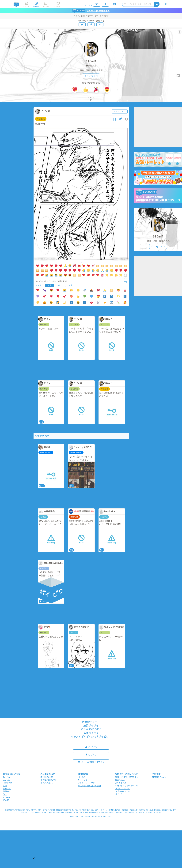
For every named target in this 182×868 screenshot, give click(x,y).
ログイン (91, 747)
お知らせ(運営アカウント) (126, 777)
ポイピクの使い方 (48, 780)
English (6, 777)
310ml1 (91, 61)
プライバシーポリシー (87, 783)
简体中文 (7, 788)
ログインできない (123, 788)
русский (7, 797)
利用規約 (82, 777)
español (7, 780)
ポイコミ (119, 794)
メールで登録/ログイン (91, 762)
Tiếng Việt (8, 783)
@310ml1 (92, 66)
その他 (70, 285)
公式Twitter (120, 780)
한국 (5, 786)
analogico (97, 816)
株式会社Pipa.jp (159, 777)
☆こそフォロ (91, 76)
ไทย (5, 794)
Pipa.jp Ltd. (107, 816)
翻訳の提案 (15, 774)
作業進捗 (41, 119)
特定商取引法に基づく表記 (89, 786)
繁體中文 (7, 791)
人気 (50, 285)
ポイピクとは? (47, 777)
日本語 (6, 800)
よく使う (40, 285)
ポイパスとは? (47, 783)
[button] (34, 858)
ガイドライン (83, 780)
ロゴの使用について (124, 791)
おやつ (60, 285)
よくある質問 (121, 783)
